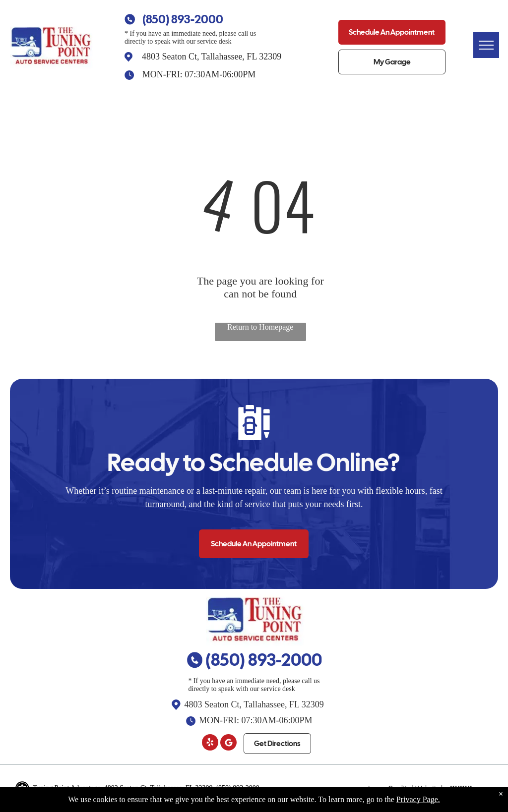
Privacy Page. (418, 799)
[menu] (486, 45)
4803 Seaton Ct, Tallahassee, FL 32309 (212, 57)
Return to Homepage (260, 327)
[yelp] (210, 744)
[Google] (228, 744)
